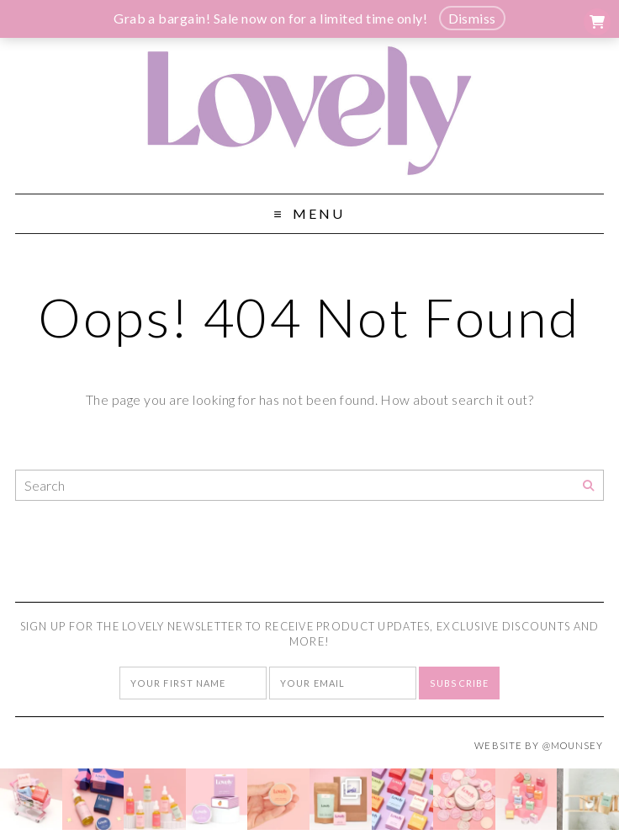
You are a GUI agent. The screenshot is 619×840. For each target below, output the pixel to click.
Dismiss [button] (472, 18)
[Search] (588, 486)
